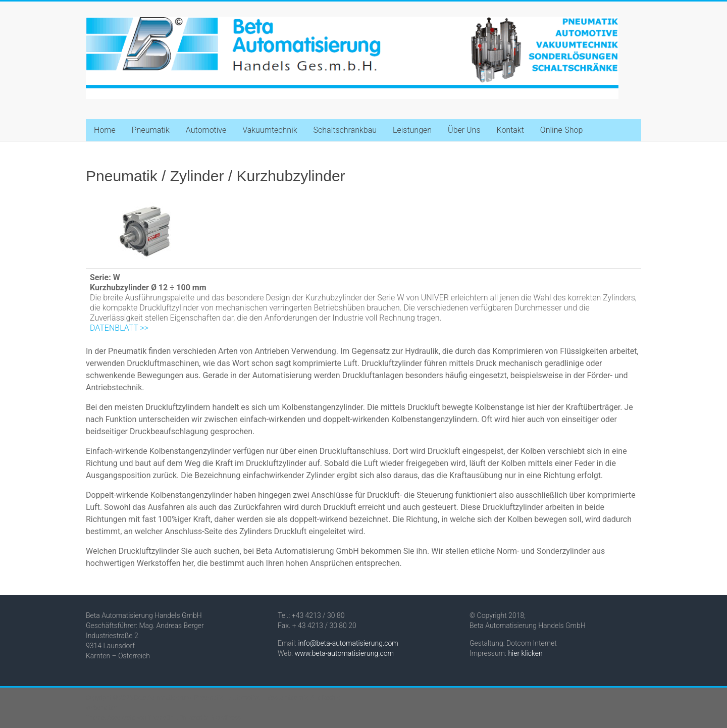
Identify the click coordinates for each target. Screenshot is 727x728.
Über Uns (464, 130)
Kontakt (510, 130)
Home (105, 130)
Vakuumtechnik (270, 130)
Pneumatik (151, 130)
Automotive (206, 130)
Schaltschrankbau (345, 130)
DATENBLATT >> (119, 328)
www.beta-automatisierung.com (344, 653)
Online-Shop (562, 130)
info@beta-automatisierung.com (348, 643)
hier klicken (525, 653)
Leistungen (412, 130)
